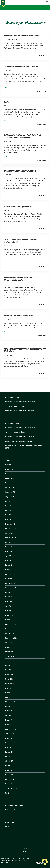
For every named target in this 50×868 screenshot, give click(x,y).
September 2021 (11, 653)
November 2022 (11, 626)
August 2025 (10, 494)
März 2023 (9, 608)
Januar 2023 (9, 617)
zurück (6, 382)
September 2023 (11, 585)
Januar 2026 (9, 471)
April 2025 (9, 508)
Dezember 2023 (11, 571)
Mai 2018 (8, 736)
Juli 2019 (8, 704)
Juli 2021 (8, 663)
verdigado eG (5, 860)
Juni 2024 (9, 544)
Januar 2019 (9, 722)
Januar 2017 (9, 745)
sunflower (15, 858)
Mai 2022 (8, 644)
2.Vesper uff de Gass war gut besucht (18, 204)
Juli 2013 (8, 790)
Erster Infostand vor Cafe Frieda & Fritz (18, 313)
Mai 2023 (8, 599)
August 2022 (10, 640)
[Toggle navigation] (47, 12)
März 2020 (9, 685)
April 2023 (9, 603)
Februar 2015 (10, 772)
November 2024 (11, 526)
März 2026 (9, 462)
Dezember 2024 (11, 521)
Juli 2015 (8, 763)
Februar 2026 (10, 467)
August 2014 (10, 777)
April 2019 (9, 713)
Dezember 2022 (11, 622)
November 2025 (11, 480)
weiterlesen (41, 53)
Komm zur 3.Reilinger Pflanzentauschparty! (20, 399)
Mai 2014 (8, 781)
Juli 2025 (8, 498)
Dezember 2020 (11, 681)
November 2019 (11, 695)
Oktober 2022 (10, 631)
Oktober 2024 (10, 530)
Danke (7, 99)
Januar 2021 (9, 676)
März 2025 (9, 512)
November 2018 (11, 726)
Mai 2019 (8, 708)
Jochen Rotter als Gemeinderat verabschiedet (21, 64)
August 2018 (10, 731)
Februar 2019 (10, 717)
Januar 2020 (9, 690)
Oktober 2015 (10, 758)
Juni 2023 (9, 594)
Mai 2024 (8, 549)
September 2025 (11, 489)
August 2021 (10, 658)
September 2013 (11, 786)
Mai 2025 (8, 503)
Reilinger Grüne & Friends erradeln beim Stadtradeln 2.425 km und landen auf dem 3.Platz (24, 134)
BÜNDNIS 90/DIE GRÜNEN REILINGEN (20, 5)
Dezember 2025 (11, 476)
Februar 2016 (10, 749)
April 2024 (9, 553)
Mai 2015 (8, 767)
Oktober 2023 (10, 581)
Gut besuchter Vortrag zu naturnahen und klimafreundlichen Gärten (20, 276)
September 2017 (11, 740)
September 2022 (11, 635)
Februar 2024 (10, 562)
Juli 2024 (8, 539)
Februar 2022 (10, 649)
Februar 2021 (10, 672)
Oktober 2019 (10, 699)
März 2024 (9, 558)
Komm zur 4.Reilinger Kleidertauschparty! (19, 408)
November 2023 (11, 576)
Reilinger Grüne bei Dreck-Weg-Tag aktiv (19, 438)
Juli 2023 (8, 590)
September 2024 (11, 535)
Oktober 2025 (10, 485)
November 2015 (11, 754)
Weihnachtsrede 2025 (26, 807)
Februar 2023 (10, 612)
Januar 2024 (9, 567)
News (6, 49)
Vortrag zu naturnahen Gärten (15, 403)
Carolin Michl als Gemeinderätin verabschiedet (21, 33)
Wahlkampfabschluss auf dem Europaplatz (20, 168)
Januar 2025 (9, 517)
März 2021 (9, 667)
